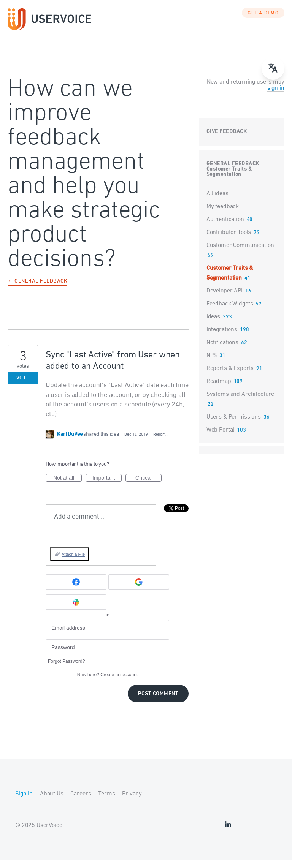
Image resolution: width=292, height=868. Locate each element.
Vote (23, 386)
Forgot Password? (66, 669)
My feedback (223, 214)
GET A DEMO (263, 21)
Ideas (213, 324)
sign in (276, 96)
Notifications (222, 350)
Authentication (225, 227)
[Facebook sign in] (76, 590)
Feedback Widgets (230, 311)
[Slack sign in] (76, 610)
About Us (52, 802)
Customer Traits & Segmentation (229, 179)
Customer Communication (240, 253)
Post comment (158, 701)
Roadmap (219, 389)
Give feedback (227, 139)
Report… (161, 442)
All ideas (217, 201)
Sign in (24, 802)
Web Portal (221, 438)
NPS (212, 363)
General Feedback (233, 172)
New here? (107, 682)
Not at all (67, 486)
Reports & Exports (230, 376)
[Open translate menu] (273, 68)
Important (107, 486)
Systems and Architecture (240, 402)
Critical (148, 486)
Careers (81, 802)
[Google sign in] (139, 590)
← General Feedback (37, 289)
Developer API (225, 299)
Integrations (222, 337)
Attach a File (73, 562)
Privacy (132, 802)
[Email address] (107, 636)
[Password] (107, 655)
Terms (106, 802)
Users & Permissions (234, 425)
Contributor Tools (229, 240)
